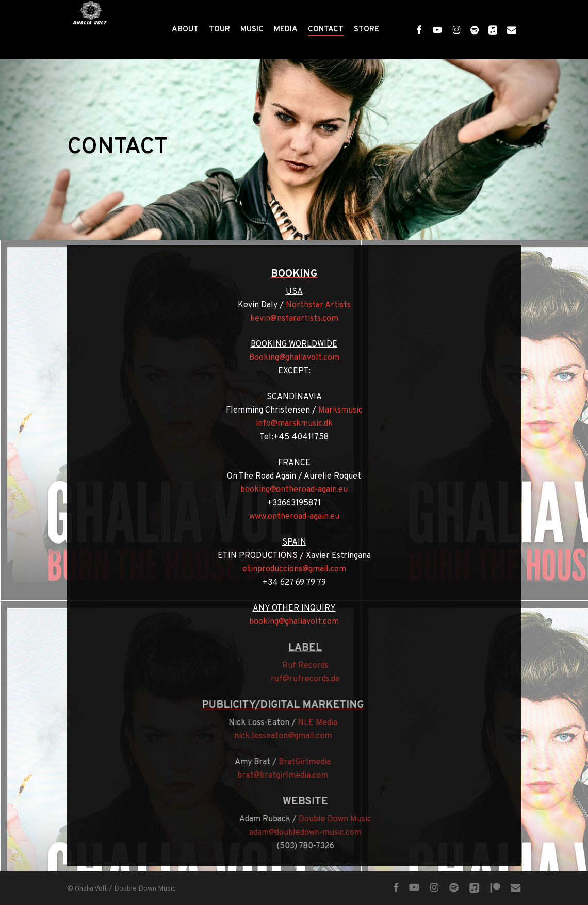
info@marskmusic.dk (284, 424)
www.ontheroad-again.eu (284, 517)
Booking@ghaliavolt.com (284, 358)
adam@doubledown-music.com (311, 833)
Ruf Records (311, 666)
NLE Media (311, 723)
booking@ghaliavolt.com (285, 622)
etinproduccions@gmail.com (284, 569)
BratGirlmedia (299, 762)
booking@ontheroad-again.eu (285, 490)
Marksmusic (331, 410)
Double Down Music (341, 819)
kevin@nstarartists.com (284, 319)
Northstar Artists (308, 305)
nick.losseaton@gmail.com (277, 736)
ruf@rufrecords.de (311, 679)
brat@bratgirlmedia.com (277, 776)
